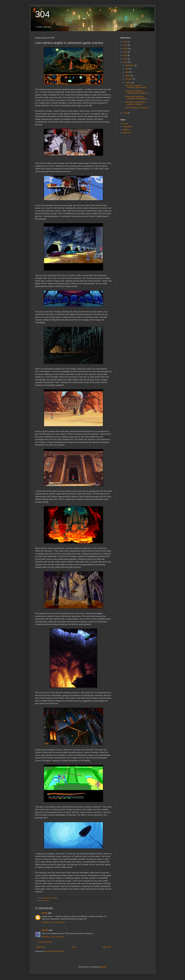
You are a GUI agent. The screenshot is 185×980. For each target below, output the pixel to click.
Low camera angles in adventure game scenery (136, 86)
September (130, 65)
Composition (128, 127)
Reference (45, 900)
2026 (125, 42)
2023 (125, 52)
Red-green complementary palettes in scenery (135, 103)
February (129, 79)
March (128, 76)
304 (43, 14)
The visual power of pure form (137, 108)
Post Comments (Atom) (55, 951)
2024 (125, 49)
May (127, 69)
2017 (125, 62)
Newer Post (40, 947)
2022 (125, 55)
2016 (125, 113)
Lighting (126, 130)
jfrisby (44, 913)
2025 (125, 45)
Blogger (103, 967)
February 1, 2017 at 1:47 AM (53, 937)
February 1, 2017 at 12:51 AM (53, 922)
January (129, 83)
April (127, 72)
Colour (125, 124)
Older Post (107, 947)
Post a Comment (45, 942)
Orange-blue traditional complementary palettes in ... (137, 92)
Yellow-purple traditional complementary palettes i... (136, 98)
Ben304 (45, 930)
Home (74, 947)
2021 (125, 59)
